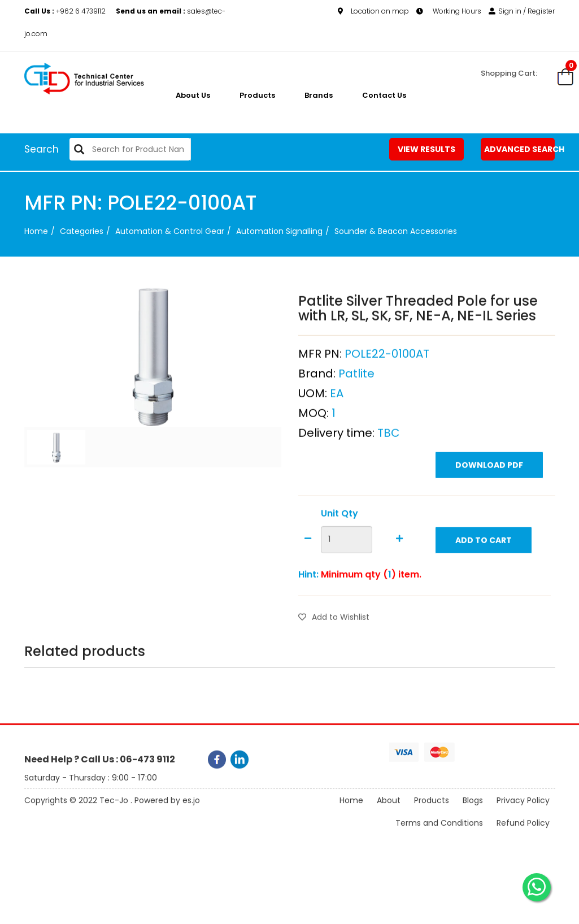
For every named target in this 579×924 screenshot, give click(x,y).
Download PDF (489, 489)
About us (193, 95)
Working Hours (449, 10)
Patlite (356, 398)
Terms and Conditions (439, 833)
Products (257, 95)
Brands (319, 95)
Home (36, 231)
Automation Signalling (279, 231)
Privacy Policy (523, 810)
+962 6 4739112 (66, 10)
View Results (426, 149)
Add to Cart (484, 565)
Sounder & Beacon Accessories (396, 231)
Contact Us (384, 95)
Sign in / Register (522, 10)
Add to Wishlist (334, 641)
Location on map (373, 10)
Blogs (473, 810)
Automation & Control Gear (170, 231)
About (389, 810)
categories (82, 231)
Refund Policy (523, 833)
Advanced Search (520, 149)
